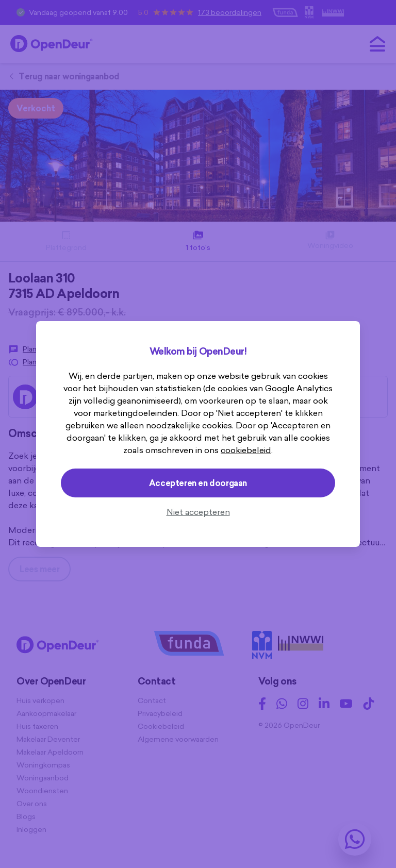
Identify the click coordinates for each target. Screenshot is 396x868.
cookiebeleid (246, 450)
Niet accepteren (198, 512)
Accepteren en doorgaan (198, 483)
